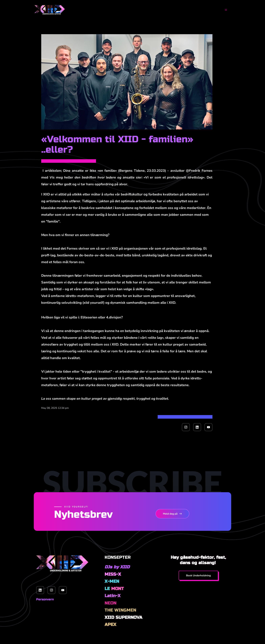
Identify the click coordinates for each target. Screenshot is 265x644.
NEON (111, 603)
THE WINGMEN (120, 610)
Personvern (45, 599)
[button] (224, 10)
